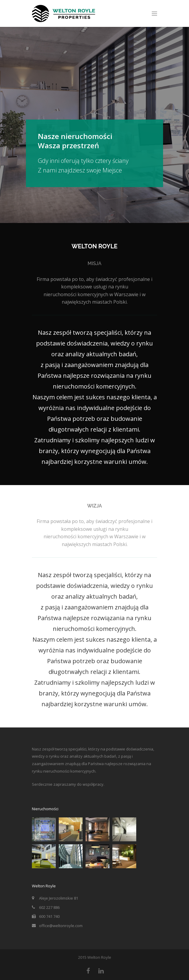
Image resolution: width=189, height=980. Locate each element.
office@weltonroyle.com (61, 926)
